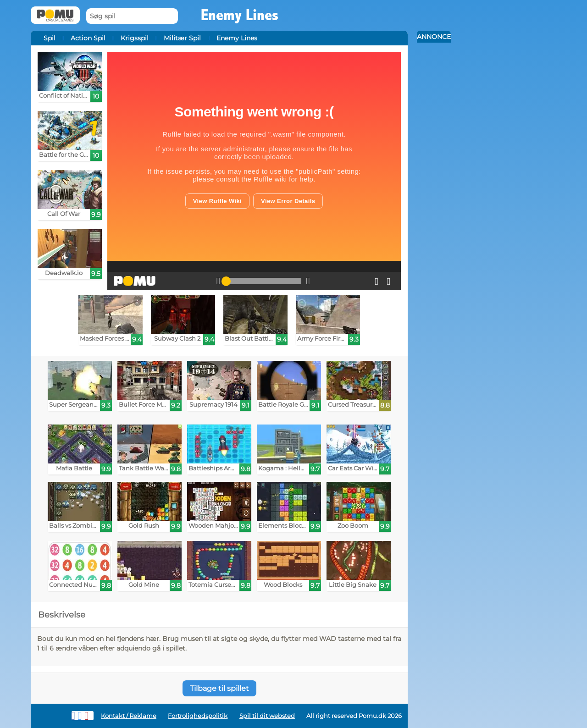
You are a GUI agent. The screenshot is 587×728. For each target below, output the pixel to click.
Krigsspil (135, 38)
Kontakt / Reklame (129, 716)
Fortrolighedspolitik (198, 716)
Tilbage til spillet (219, 688)
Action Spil (88, 38)
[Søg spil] (132, 16)
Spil (50, 38)
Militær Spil (182, 38)
